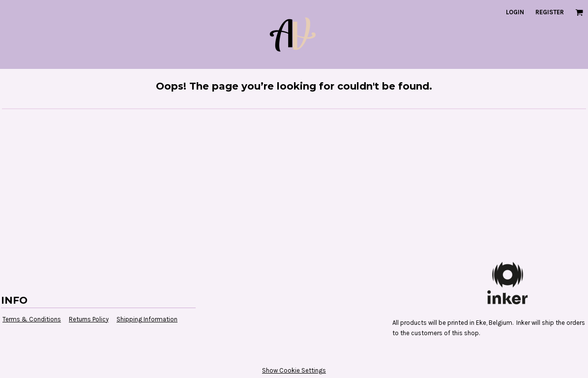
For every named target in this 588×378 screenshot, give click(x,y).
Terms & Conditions (32, 319)
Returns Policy (89, 319)
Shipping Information (147, 319)
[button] (579, 12)
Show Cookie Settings (294, 370)
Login (515, 12)
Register (550, 12)
